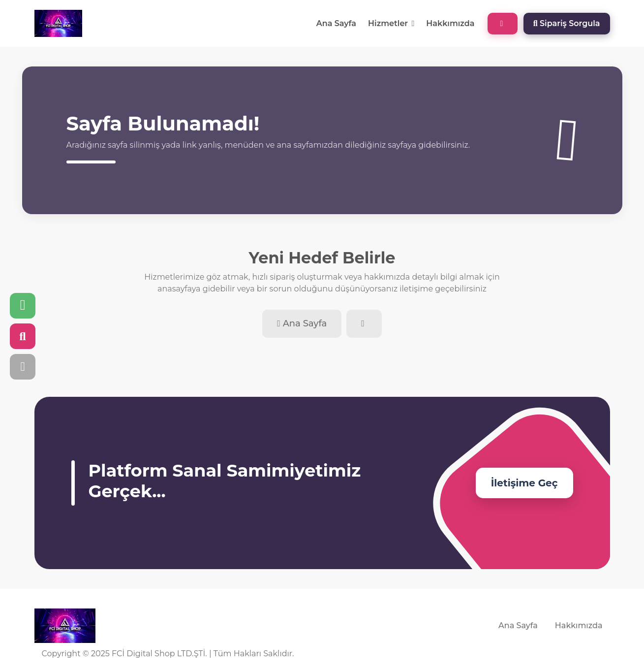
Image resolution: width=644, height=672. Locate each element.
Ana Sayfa (336, 23)
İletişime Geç (524, 483)
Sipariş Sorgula (567, 23)
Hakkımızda (450, 23)
